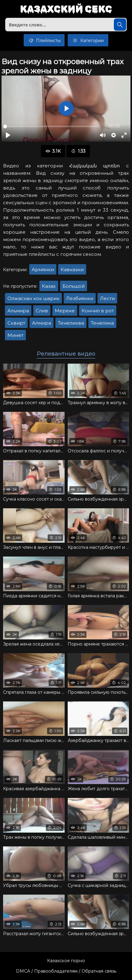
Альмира (18, 311)
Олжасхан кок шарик (33, 298)
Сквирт (16, 323)
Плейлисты (44, 40)
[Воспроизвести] (8, 135)
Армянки (43, 269)
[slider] (51, 126)
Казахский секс (66, 9)
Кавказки (72, 269)
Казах (49, 286)
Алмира (42, 323)
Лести (107, 298)
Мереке (65, 311)
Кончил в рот (98, 311)
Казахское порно (66, 961)
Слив (42, 311)
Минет (15, 335)
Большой (74, 286)
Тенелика (102, 323)
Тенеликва (71, 323)
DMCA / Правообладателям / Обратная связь (66, 971)
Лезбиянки (80, 298)
